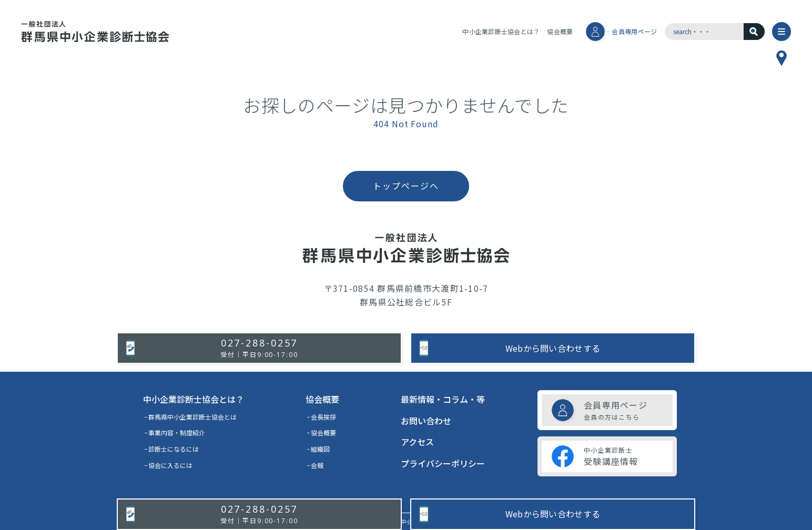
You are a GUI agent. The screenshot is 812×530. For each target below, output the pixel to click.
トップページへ (406, 186)
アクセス (417, 442)
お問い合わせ (426, 421)
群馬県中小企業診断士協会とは (192, 417)
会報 (317, 465)
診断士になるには (174, 449)
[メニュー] (781, 32)
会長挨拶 (323, 417)
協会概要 (560, 32)
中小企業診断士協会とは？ (501, 32)
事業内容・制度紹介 (177, 432)
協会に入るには (170, 465)
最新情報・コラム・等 (443, 399)
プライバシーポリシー (443, 463)
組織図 (320, 449)
